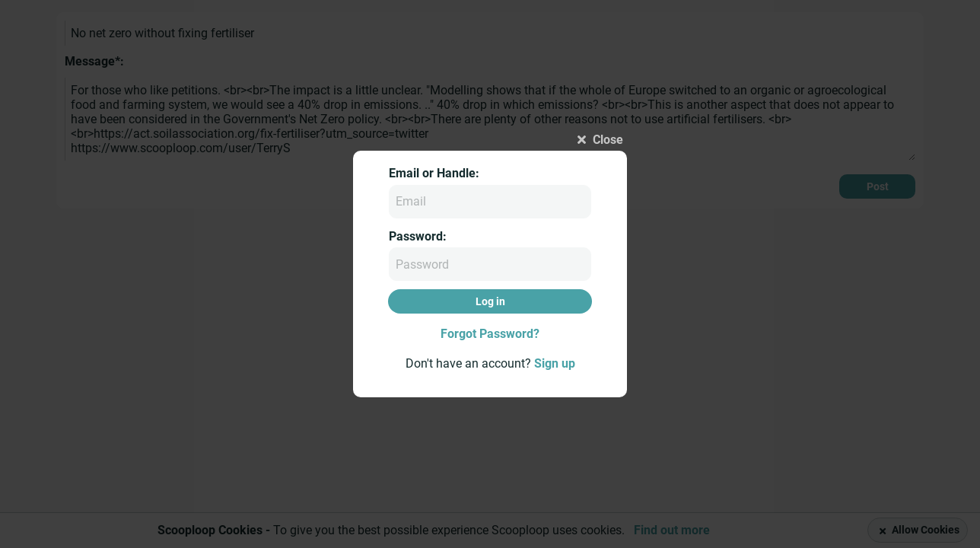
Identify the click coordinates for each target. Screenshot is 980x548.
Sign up (555, 363)
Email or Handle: (434, 173)
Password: (418, 236)
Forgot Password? (490, 334)
